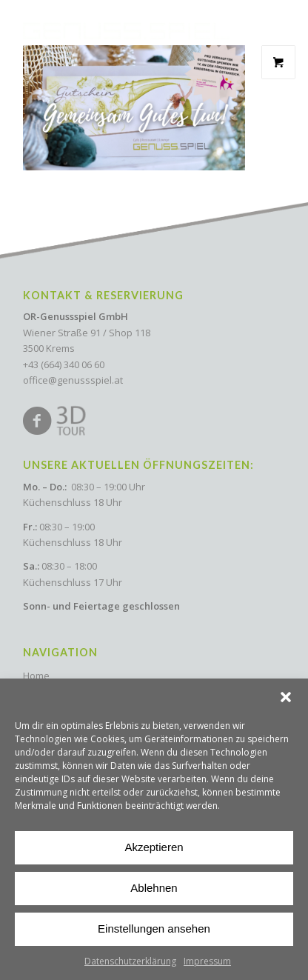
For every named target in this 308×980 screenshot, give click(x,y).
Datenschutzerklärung (130, 961)
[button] (286, 697)
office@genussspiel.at (73, 380)
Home (36, 676)
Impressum (207, 961)
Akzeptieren (154, 847)
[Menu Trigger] (275, 23)
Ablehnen (154, 888)
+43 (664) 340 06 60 (64, 364)
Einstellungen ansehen (154, 929)
